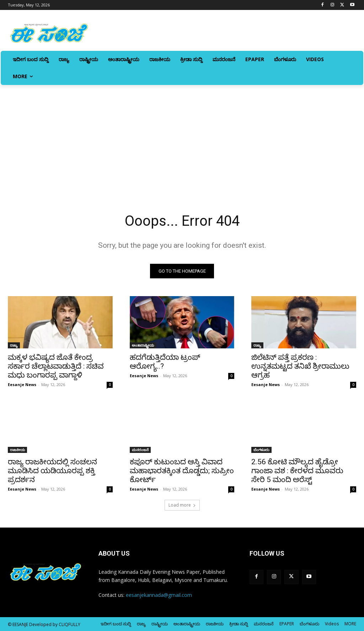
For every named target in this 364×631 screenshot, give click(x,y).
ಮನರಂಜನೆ (140, 450)
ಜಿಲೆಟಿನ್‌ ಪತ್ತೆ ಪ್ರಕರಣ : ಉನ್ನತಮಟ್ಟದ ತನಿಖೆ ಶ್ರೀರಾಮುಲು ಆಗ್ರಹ (300, 366)
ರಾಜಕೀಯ (17, 450)
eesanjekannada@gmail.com (159, 595)
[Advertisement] (182, 138)
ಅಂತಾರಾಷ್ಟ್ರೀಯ (143, 345)
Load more (182, 505)
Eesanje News (22, 384)
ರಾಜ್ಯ (14, 345)
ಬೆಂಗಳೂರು (261, 450)
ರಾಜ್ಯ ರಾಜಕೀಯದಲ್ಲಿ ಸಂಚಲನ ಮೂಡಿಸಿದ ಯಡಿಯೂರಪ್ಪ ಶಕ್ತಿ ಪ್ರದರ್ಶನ (52, 471)
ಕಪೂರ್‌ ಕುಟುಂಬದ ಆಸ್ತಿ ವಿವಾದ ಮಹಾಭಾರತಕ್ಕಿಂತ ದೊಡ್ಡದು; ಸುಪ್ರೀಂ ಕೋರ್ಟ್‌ (182, 471)
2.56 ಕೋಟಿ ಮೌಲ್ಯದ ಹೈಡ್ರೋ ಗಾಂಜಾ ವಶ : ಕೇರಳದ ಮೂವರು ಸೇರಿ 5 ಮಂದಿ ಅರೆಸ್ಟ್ (297, 471)
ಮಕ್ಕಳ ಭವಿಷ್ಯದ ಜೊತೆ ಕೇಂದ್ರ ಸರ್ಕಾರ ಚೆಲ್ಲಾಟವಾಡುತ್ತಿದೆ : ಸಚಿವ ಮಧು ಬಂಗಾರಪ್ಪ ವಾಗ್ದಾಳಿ (56, 366)
